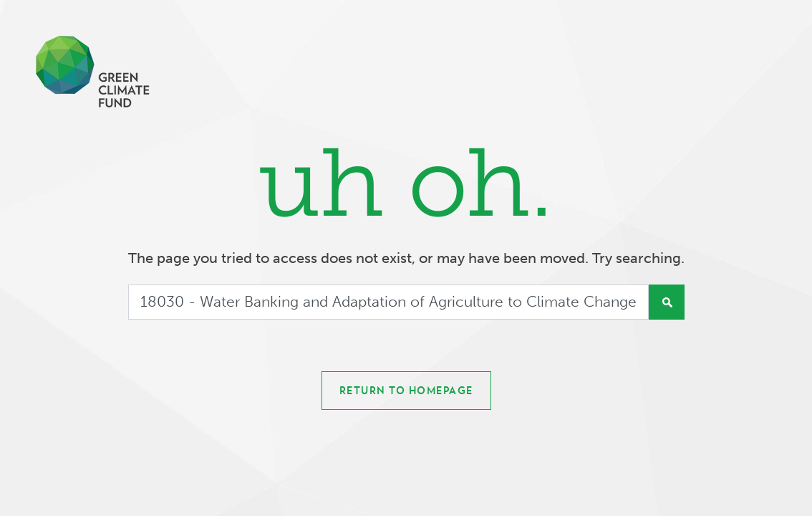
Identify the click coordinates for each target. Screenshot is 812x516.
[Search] (388, 302)
